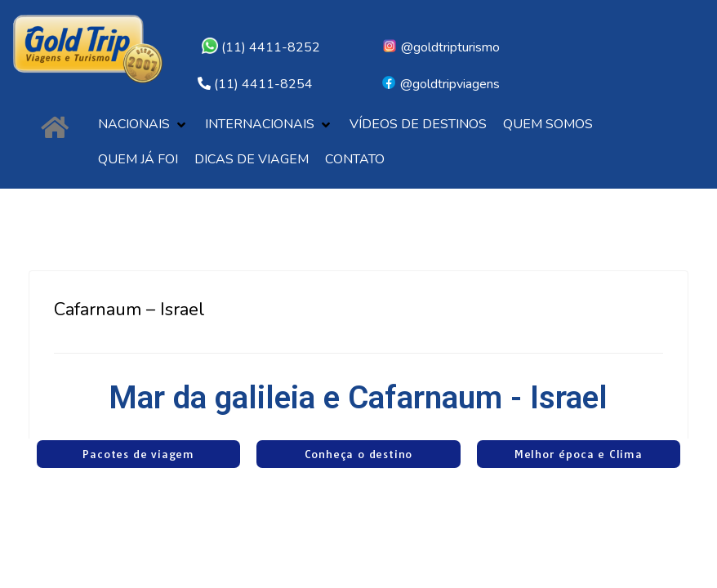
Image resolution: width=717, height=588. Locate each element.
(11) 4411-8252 (261, 47)
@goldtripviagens (440, 84)
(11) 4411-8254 (263, 84)
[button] (143, 125)
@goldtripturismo (441, 47)
